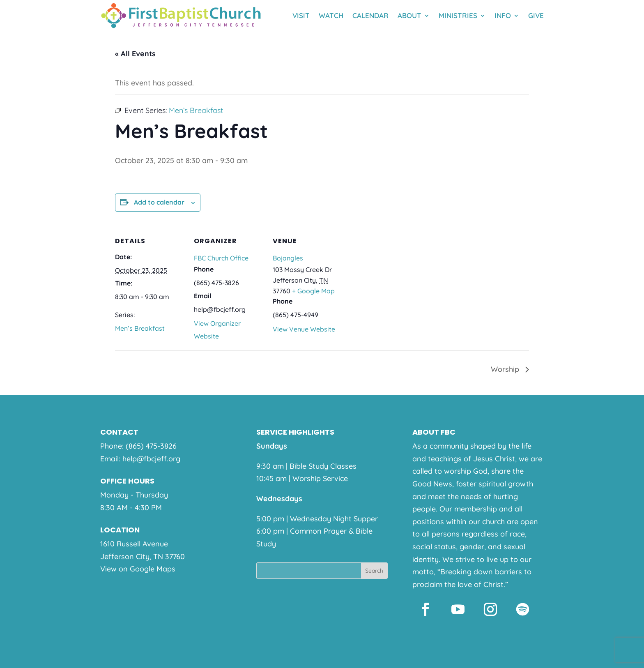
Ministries (458, 15)
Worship (506, 369)
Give (536, 15)
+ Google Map (313, 291)
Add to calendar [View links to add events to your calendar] (159, 202)
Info (503, 15)
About (409, 15)
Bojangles (288, 258)
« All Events (135, 54)
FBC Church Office (221, 258)
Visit (301, 15)
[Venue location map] (395, 281)
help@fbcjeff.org (151, 459)
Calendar (370, 15)
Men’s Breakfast (140, 328)
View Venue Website (304, 329)
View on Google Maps (138, 569)
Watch (331, 15)
